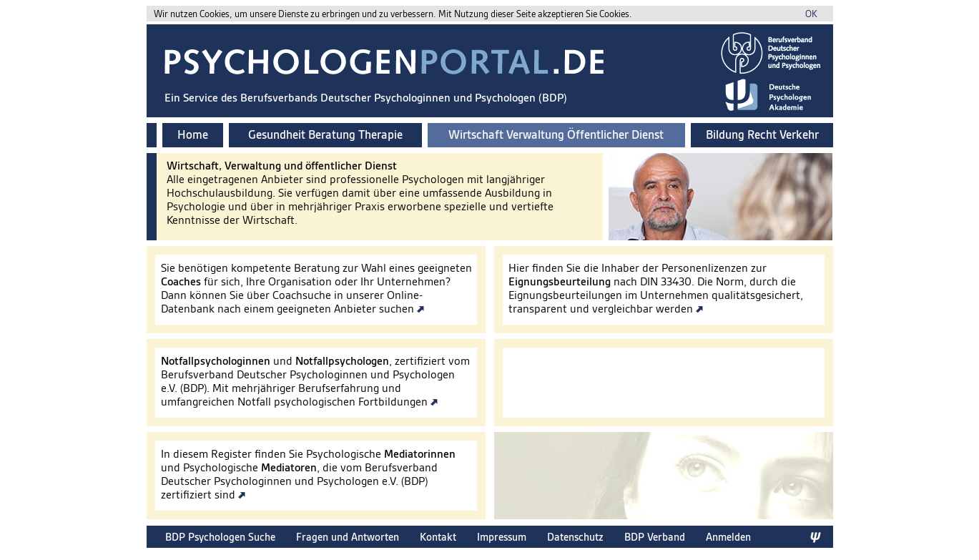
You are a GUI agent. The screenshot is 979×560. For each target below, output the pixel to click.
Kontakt (438, 537)
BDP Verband (655, 537)
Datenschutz (575, 537)
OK (811, 14)
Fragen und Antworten (348, 537)
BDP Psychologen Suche (220, 537)
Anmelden (728, 537)
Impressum (502, 537)
